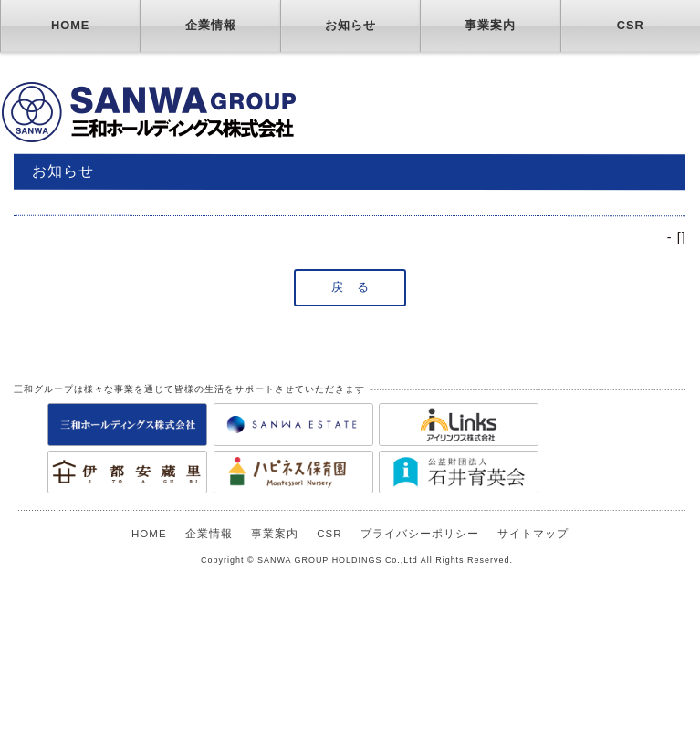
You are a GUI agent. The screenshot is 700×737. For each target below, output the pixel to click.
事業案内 (490, 25)
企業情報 (211, 25)
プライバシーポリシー (420, 534)
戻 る (350, 287)
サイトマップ (533, 534)
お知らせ (350, 25)
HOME (70, 25)
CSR (631, 25)
